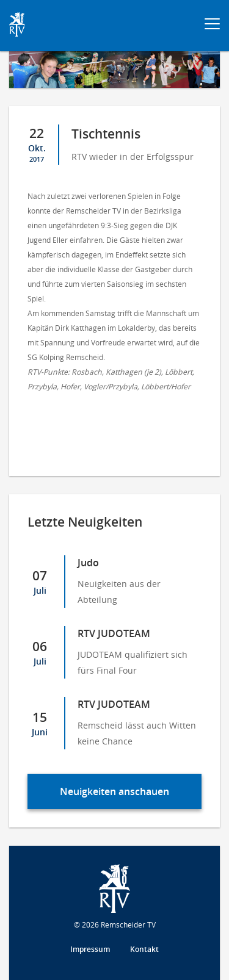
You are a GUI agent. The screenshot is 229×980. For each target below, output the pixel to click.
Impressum (90, 949)
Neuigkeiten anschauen (114, 791)
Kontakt (144, 949)
